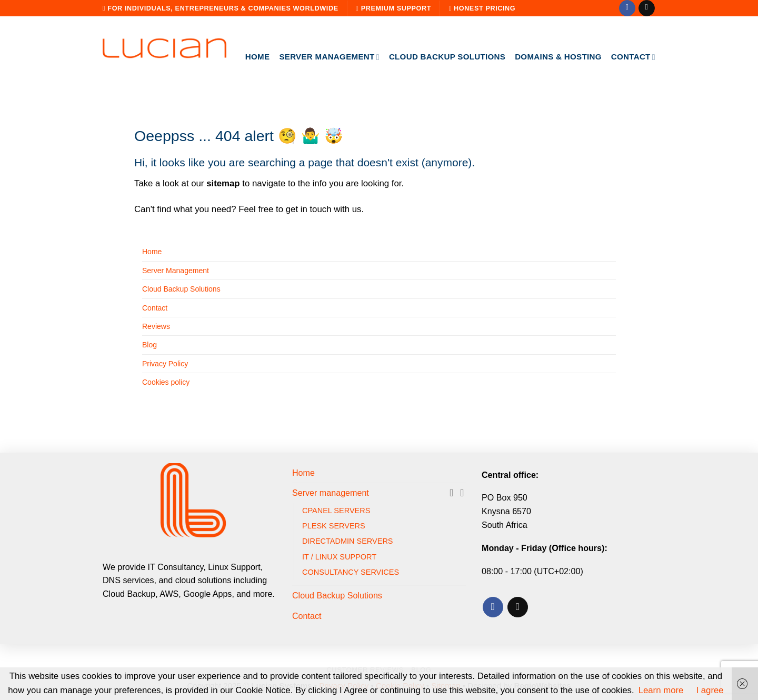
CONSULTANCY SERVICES (351, 572)
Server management (329, 57)
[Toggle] (462, 493)
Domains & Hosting (558, 57)
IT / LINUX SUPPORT (339, 557)
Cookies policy (166, 382)
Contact (633, 57)
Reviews (156, 326)
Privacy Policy (165, 364)
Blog (149, 345)
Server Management (176, 271)
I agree (710, 690)
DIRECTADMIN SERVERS (348, 541)
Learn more (661, 690)
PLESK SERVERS (334, 526)
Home (258, 57)
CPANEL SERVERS (336, 511)
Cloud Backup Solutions (447, 57)
